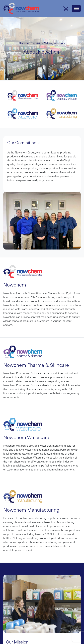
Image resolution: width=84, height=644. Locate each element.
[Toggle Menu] (76, 8)
